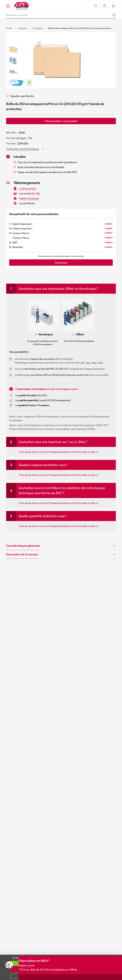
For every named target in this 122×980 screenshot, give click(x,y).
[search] (61, 15)
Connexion (61, 263)
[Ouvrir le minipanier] (113, 6)
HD (33, 193)
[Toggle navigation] (8, 6)
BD (38, 193)
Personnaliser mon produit (61, 121)
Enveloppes (22, 28)
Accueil (9, 28)
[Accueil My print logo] (21, 6)
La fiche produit (28, 188)
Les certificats (27, 203)
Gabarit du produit (29, 198)
